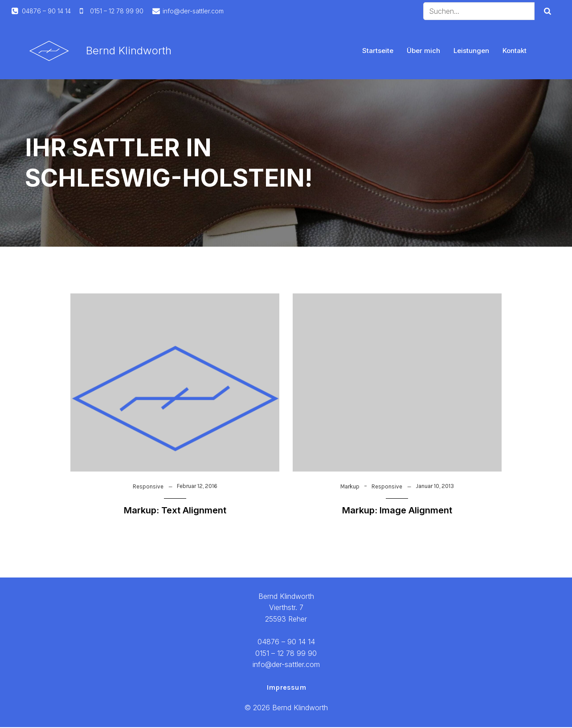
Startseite (378, 51)
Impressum (286, 688)
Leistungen (471, 51)
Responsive (148, 487)
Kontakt (515, 51)
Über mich (423, 51)
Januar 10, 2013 (435, 487)
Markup (350, 487)
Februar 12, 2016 (197, 487)
